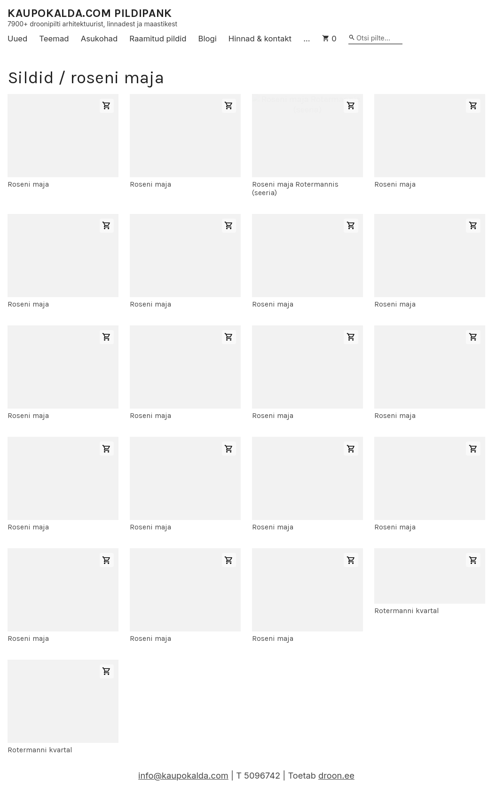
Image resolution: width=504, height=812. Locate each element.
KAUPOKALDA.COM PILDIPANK (90, 13)
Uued (17, 39)
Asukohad (99, 39)
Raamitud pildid (158, 39)
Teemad (54, 39)
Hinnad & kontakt (260, 39)
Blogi (208, 39)
